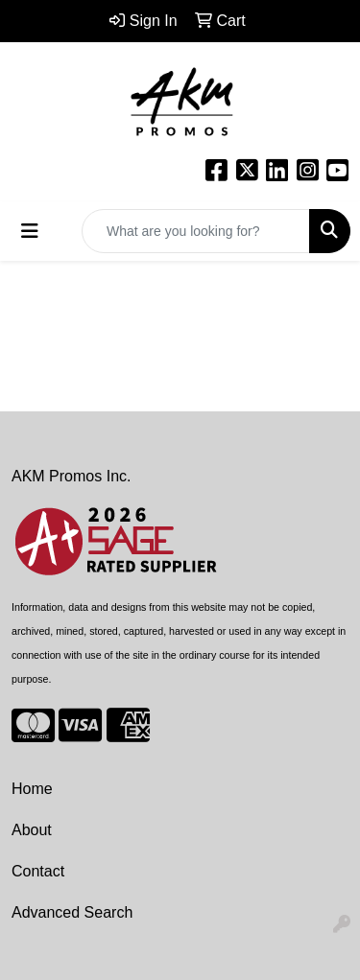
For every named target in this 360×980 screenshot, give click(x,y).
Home (32, 789)
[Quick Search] (196, 231)
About (32, 830)
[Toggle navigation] (30, 231)
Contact (38, 871)
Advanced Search (72, 912)
